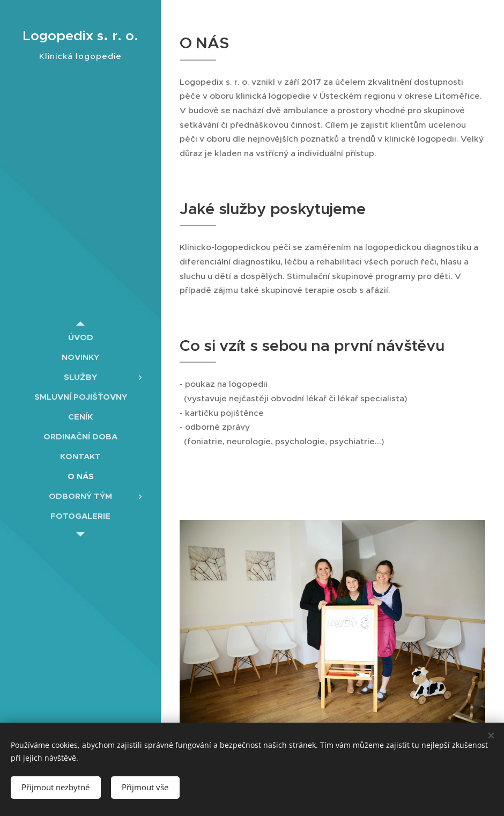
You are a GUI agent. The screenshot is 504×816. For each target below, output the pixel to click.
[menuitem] (80, 337)
